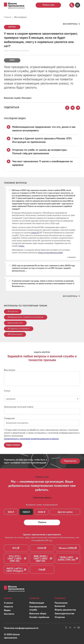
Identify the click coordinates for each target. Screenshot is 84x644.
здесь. (22, 246)
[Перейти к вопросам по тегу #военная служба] (12, 98)
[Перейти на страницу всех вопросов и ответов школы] (71, 296)
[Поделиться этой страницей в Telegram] (78, 108)
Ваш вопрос (10, 370)
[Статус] (42, 399)
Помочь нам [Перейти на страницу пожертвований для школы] (48, 5)
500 (10, 512)
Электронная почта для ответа (19, 407)
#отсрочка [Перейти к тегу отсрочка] (13, 311)
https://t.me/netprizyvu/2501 (50, 253)
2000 (41, 512)
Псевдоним (9, 418)
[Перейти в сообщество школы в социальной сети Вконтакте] (70, 628)
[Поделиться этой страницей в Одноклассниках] (67, 108)
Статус (7, 391)
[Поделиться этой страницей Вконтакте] (73, 108)
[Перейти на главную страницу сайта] (17, 6)
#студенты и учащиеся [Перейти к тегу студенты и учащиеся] (19, 328)
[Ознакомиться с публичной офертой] (42, 497)
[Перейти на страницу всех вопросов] (71, 24)
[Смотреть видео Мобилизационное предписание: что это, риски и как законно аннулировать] (42, 129)
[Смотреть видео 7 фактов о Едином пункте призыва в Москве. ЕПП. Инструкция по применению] (42, 140)
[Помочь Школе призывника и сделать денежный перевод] (42, 522)
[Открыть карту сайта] (78, 5)
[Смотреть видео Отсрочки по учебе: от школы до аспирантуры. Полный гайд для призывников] (42, 152)
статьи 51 (35, 233)
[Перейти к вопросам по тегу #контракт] (27, 98)
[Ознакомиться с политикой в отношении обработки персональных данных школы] (21, 628)
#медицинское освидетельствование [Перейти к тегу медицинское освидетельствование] (26, 317)
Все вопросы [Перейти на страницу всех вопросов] (21, 17)
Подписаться (70, 461)
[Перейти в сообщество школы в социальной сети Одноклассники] (66, 628)
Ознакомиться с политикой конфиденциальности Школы (31, 439)
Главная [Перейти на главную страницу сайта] (8, 17)
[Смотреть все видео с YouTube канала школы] (15, 119)
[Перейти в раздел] (8, 603)
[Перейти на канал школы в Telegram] (74, 628)
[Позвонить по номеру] (72, 5)
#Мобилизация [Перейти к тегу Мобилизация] (15, 334)
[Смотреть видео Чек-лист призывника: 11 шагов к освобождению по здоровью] (42, 163)
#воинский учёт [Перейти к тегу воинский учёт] (15, 323)
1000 (25, 512)
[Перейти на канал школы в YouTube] (79, 628)
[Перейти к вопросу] (72, 257)
